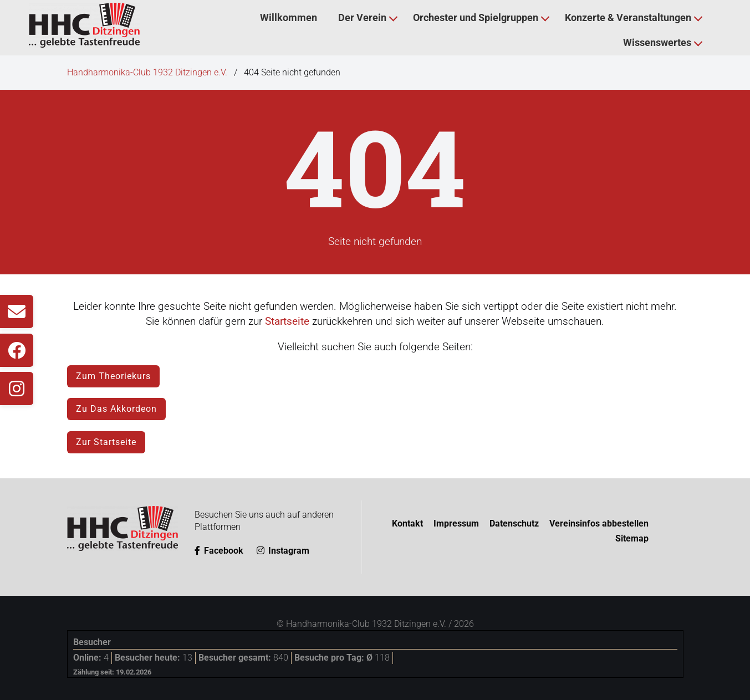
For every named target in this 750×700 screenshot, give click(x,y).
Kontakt (407, 523)
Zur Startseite (106, 442)
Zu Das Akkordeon (116, 409)
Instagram (283, 551)
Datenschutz (514, 523)
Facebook (219, 551)
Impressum (456, 523)
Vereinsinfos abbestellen (599, 523)
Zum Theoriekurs (113, 376)
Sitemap (632, 538)
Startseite (287, 321)
